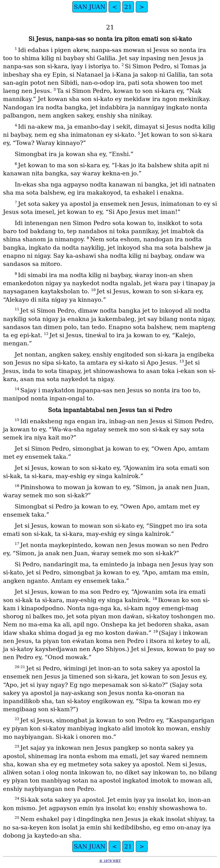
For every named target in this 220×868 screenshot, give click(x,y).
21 (128, 7)
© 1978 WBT (110, 861)
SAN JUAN (90, 7)
